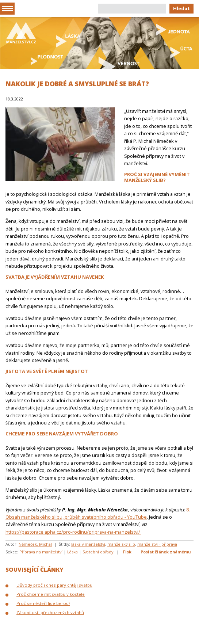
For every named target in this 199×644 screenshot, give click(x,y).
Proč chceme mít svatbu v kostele (51, 594)
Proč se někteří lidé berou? (43, 603)
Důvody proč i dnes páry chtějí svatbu (54, 585)
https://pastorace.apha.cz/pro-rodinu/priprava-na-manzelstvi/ (73, 532)
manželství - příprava (157, 544)
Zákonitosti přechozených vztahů (50, 612)
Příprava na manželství (41, 552)
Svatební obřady (98, 552)
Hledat (181, 8)
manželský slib (121, 544)
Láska (72, 552)
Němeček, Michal (35, 544)
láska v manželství (88, 544)
